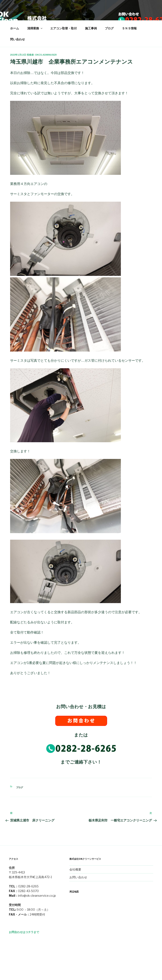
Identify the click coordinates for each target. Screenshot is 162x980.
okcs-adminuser (46, 55)
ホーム (15, 28)
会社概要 (75, 869)
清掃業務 (35, 28)
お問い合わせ (78, 877)
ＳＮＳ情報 (129, 28)
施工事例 (91, 28)
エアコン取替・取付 (63, 28)
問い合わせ (18, 39)
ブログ (109, 28)
